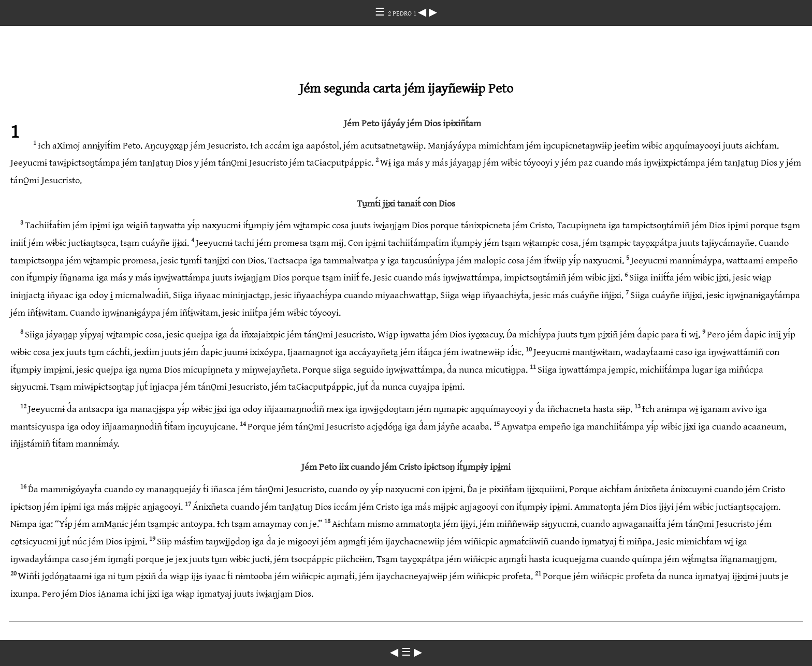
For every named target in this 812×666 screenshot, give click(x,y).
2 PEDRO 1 (403, 13)
